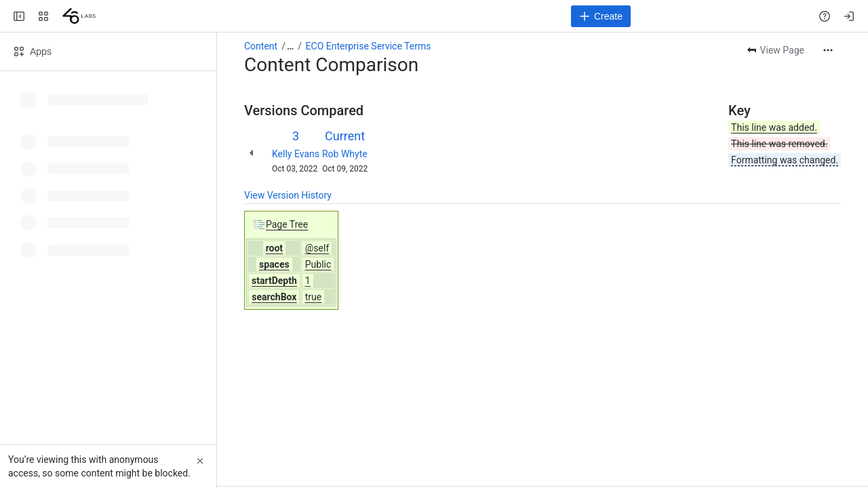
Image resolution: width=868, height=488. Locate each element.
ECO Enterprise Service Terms (369, 46)
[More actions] (828, 50)
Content (261, 46)
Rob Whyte (345, 154)
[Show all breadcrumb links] (290, 46)
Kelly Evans (296, 154)
